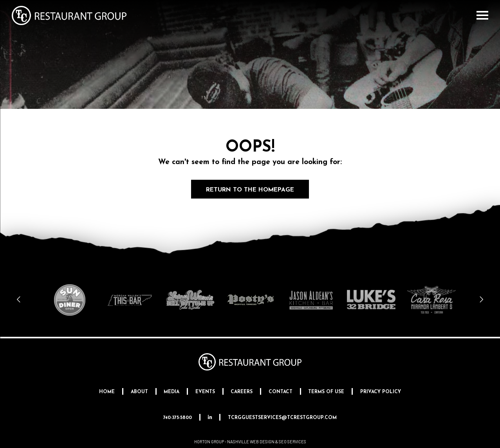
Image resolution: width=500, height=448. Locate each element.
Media (171, 392)
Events (205, 392)
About (139, 392)
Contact (281, 392)
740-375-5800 (178, 418)
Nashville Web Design (251, 442)
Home (107, 392)
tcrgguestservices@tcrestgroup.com (282, 418)
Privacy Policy (381, 392)
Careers (242, 392)
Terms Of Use (326, 392)
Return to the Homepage (250, 190)
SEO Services (292, 442)
